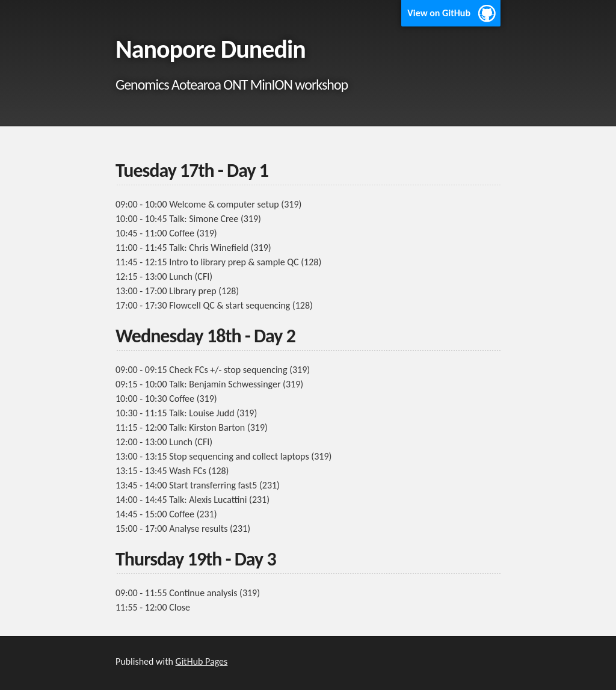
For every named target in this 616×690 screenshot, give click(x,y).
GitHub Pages (202, 661)
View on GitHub (439, 13)
